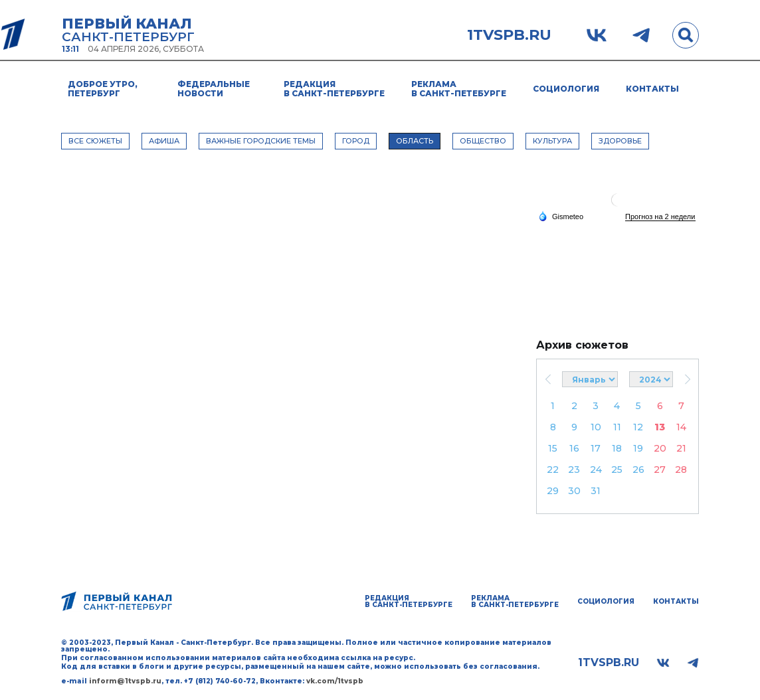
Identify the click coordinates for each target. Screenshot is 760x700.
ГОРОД (356, 141)
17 (596, 448)
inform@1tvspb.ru (125, 681)
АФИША (164, 141)
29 (553, 491)
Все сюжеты (95, 141)
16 (574, 448)
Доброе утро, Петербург (103, 89)
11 (617, 427)
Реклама (459, 89)
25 (617, 470)
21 (681, 448)
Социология (566, 89)
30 (574, 491)
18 (617, 448)
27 (660, 470)
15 (553, 448)
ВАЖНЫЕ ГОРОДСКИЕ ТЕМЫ (261, 141)
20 (660, 448)
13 (660, 427)
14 (681, 427)
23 (574, 470)
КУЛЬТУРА (552, 141)
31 (596, 491)
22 (553, 470)
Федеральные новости (214, 89)
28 (681, 470)
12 (638, 427)
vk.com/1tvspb (335, 681)
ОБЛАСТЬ (415, 141)
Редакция (334, 89)
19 (638, 448)
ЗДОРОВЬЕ (620, 141)
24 (596, 470)
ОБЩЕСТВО (483, 141)
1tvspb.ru (509, 35)
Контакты (652, 89)
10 (596, 427)
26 (638, 470)
